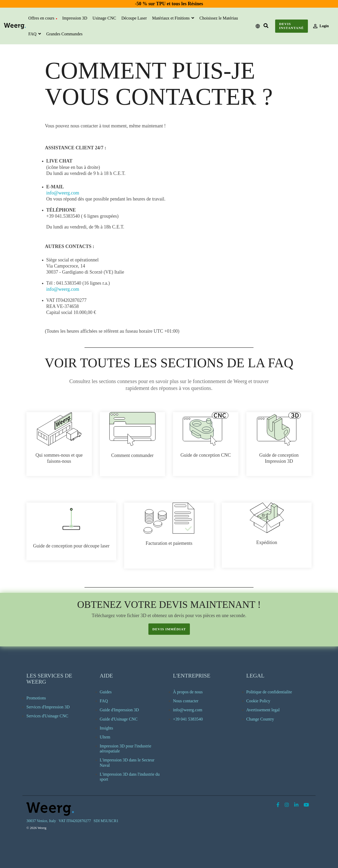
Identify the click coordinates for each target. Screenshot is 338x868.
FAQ (33, 34)
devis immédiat (169, 629)
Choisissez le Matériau (219, 18)
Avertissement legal (263, 710)
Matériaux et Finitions (171, 18)
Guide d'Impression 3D (119, 710)
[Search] (266, 26)
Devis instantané (291, 26)
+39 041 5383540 (188, 719)
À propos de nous (188, 692)
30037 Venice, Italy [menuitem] (41, 821)
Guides (106, 692)
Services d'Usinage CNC (47, 716)
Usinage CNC (104, 18)
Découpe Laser (134, 18)
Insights (107, 728)
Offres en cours (43, 18)
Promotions (36, 698)
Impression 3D (75, 18)
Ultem (105, 737)
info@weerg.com (63, 193)
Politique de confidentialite (269, 692)
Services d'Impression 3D (48, 707)
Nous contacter (186, 701)
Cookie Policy (258, 701)
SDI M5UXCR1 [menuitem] (106, 821)
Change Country (260, 719)
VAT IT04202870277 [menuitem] (75, 821)
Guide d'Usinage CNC (119, 719)
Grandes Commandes (64, 34)
